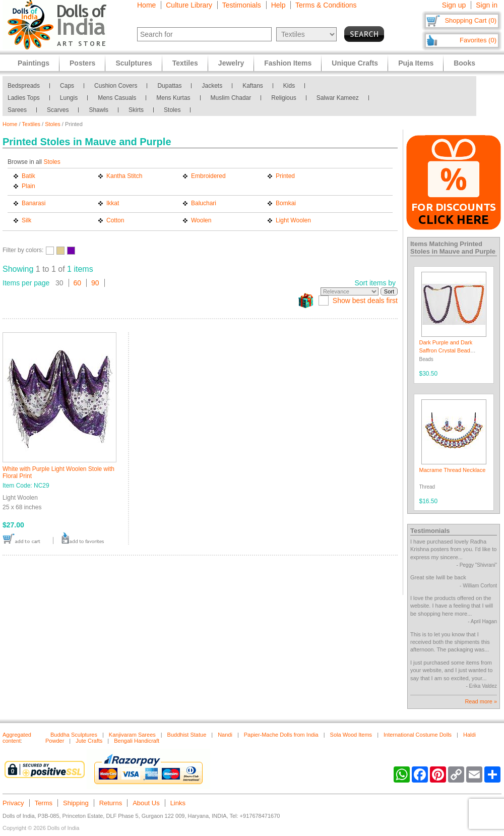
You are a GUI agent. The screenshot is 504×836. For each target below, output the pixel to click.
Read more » (481, 701)
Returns (111, 803)
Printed (285, 176)
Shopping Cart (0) (470, 20)
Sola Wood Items (351, 735)
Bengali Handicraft (137, 741)
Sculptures (134, 63)
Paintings (34, 63)
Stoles (172, 110)
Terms (44, 803)
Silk (26, 220)
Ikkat (113, 203)
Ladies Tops (24, 98)
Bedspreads (24, 86)
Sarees (17, 110)
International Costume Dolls (418, 735)
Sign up (454, 5)
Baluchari (204, 203)
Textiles (31, 124)
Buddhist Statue (187, 735)
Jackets (212, 86)
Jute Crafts (89, 741)
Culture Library (189, 5)
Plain (28, 186)
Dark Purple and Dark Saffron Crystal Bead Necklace (446, 350)
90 (95, 283)
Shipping (76, 803)
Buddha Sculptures (74, 735)
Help (278, 5)
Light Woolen (293, 220)
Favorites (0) (478, 40)
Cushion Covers (116, 86)
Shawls (99, 110)
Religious (283, 98)
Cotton (115, 220)
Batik (28, 176)
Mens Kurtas (173, 98)
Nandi (225, 735)
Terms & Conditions (326, 5)
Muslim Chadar (231, 98)
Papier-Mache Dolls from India (281, 735)
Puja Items (416, 63)
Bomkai (286, 203)
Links (178, 803)
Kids (289, 86)
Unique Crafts (355, 63)
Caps (67, 86)
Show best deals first (365, 301)
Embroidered (208, 176)
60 (78, 283)
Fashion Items (288, 63)
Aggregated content (17, 738)
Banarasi (34, 203)
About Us (146, 803)
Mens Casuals (117, 98)
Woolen (201, 220)
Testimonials (242, 5)
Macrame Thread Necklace (453, 470)
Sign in (487, 5)
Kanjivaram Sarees (132, 735)
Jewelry (231, 63)
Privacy (13, 803)
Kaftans (253, 86)
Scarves (58, 110)
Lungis (69, 98)
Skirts (136, 110)
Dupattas (169, 86)
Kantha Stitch (124, 176)
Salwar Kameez (338, 98)
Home (146, 5)
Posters (82, 63)
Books (464, 63)
